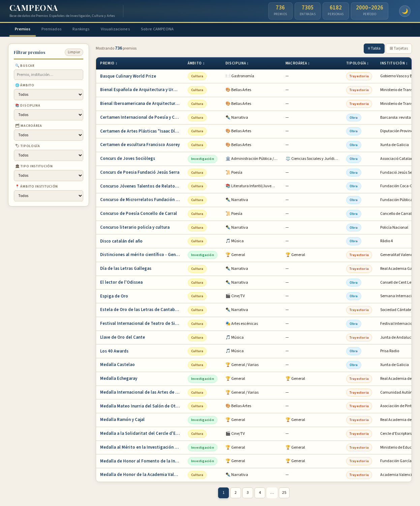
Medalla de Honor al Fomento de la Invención (142, 462)
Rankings (90, 29)
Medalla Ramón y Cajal (122, 421)
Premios (25, 29)
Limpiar (74, 53)
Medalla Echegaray (119, 379)
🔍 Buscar (25, 67)
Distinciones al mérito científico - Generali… (142, 256)
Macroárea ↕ (298, 64)
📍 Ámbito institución (37, 188)
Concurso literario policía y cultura (135, 228)
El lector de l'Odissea (121, 283)
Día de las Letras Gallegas (126, 270)
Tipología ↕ (358, 64)
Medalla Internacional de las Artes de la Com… (142, 393)
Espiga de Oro (114, 297)
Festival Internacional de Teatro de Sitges (142, 325)
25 (284, 494)
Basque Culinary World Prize (128, 77)
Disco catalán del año (121, 242)
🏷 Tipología (28, 147)
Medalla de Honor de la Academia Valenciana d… (142, 476)
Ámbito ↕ (196, 64)
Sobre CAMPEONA (173, 29)
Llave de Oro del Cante (123, 338)
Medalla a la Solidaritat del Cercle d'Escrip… (142, 434)
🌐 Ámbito (25, 86)
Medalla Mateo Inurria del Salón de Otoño (142, 407)
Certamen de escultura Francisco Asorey (140, 146)
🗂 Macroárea (29, 127)
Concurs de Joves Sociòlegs (128, 160)
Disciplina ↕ (237, 64)
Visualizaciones (127, 29)
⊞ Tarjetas (399, 49)
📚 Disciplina (28, 107)
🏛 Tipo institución (34, 167)
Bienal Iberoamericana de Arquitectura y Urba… (142, 105)
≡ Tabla (374, 49)
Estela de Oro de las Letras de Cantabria (140, 311)
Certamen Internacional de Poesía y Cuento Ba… (142, 118)
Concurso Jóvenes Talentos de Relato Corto (142, 187)
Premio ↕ (109, 64)
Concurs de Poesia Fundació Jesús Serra (140, 173)
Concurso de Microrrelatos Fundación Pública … (142, 201)
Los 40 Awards (114, 352)
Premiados (57, 29)
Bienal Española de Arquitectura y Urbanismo (142, 91)
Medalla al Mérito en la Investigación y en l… (142, 448)
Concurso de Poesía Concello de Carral (139, 215)
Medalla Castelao (117, 366)
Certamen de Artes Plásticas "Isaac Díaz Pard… (142, 132)
